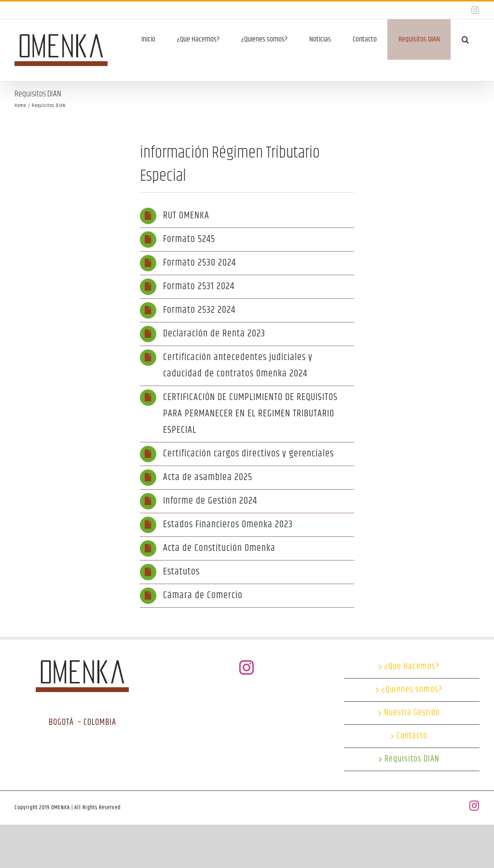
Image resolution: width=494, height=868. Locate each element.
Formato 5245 (189, 239)
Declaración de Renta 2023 (214, 334)
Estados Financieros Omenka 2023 (228, 525)
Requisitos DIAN (412, 759)
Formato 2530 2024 (199, 263)
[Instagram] (247, 668)
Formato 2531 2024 (199, 287)
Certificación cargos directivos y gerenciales (248, 454)
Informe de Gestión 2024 (210, 501)
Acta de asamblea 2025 (208, 477)
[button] (465, 40)
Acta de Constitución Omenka (219, 548)
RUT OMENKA (186, 216)
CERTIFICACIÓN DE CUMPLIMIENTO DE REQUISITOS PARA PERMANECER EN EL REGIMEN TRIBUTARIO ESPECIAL (250, 414)
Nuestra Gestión (412, 713)
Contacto (412, 736)
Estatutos (181, 572)
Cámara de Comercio (203, 595)
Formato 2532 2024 (199, 310)
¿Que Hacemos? (412, 667)
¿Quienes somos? (412, 690)
